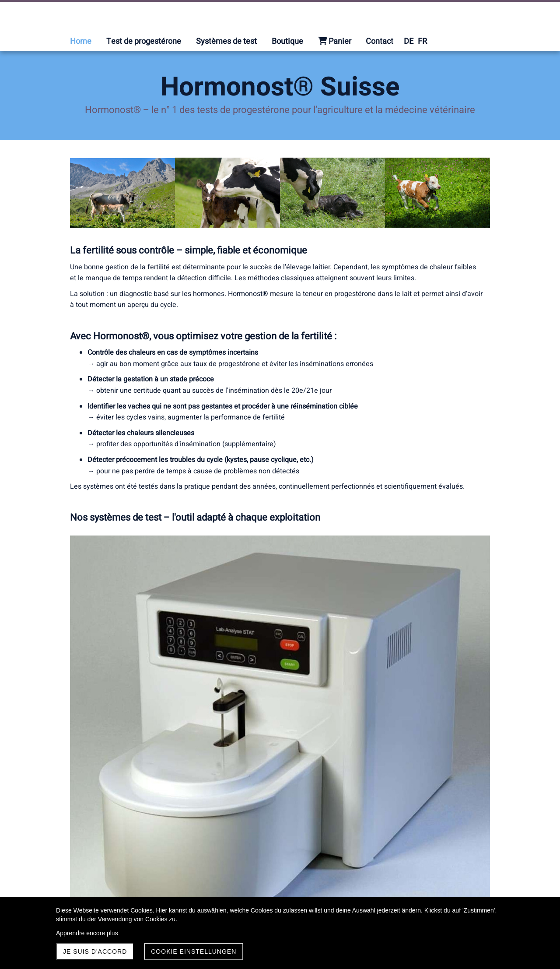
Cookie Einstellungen (194, 951)
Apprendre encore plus (87, 933)
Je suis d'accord (95, 951)
